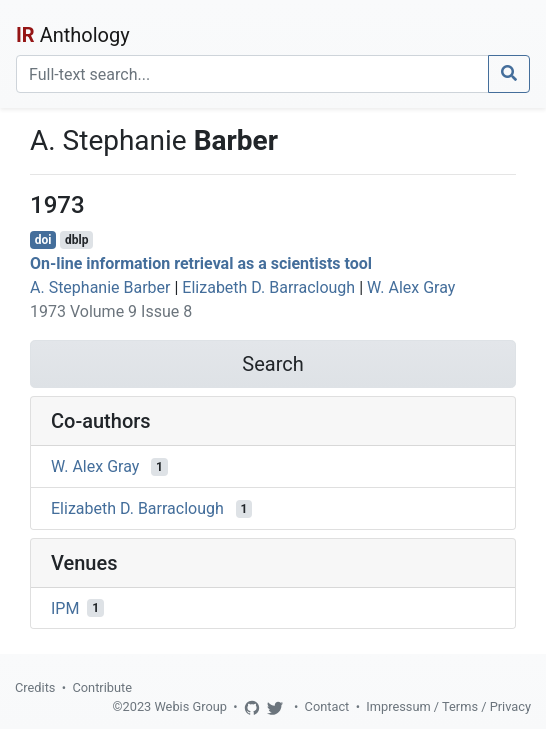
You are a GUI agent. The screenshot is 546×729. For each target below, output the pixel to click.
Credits (35, 687)
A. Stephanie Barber (100, 287)
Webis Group (190, 706)
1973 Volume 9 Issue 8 (111, 311)
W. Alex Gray (411, 287)
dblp (76, 240)
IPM (65, 607)
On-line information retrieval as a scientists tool (201, 263)
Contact (327, 706)
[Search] (252, 74)
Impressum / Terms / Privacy (448, 706)
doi (43, 240)
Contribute (102, 687)
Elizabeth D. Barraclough (268, 287)
